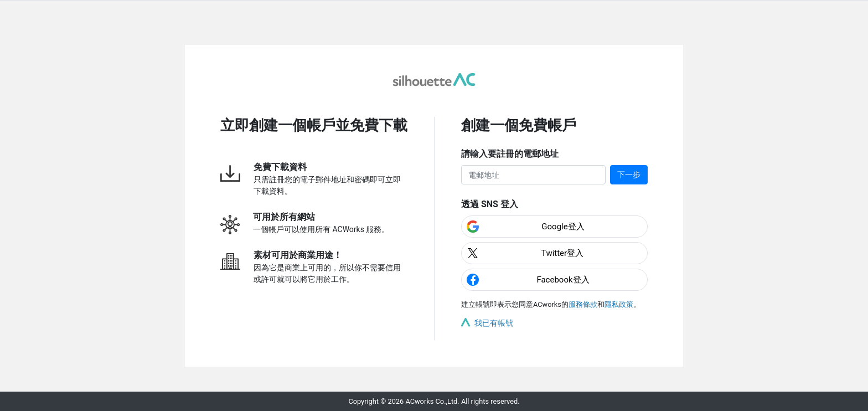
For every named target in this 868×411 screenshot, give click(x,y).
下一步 (629, 174)
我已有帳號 (494, 323)
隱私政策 (619, 304)
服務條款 (583, 304)
